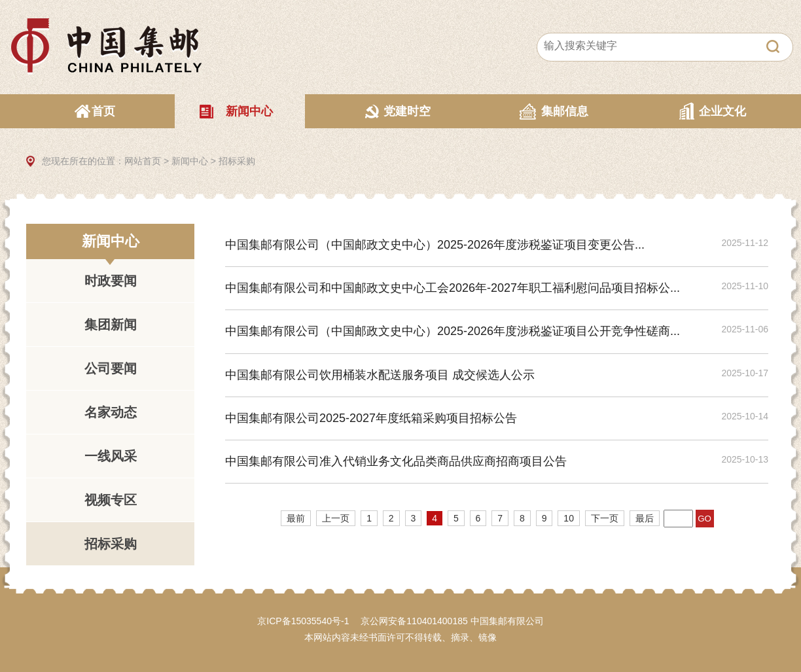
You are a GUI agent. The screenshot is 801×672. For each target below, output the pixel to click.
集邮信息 (565, 111)
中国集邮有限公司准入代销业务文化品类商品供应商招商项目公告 (396, 461)
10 (569, 518)
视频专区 (111, 500)
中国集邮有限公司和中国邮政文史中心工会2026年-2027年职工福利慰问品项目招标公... (453, 288)
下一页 (605, 518)
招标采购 (237, 161)
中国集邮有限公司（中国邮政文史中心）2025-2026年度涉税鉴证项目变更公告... (435, 245)
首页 (103, 111)
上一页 (336, 518)
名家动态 (111, 412)
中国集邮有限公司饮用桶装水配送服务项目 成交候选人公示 (380, 375)
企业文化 (722, 111)
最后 (645, 518)
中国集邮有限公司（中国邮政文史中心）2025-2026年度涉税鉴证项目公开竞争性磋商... (453, 331)
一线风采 (111, 456)
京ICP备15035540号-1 (303, 621)
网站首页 (143, 161)
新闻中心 (249, 111)
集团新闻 (111, 325)
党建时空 (407, 111)
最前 (296, 518)
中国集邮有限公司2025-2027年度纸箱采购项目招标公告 (371, 418)
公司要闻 (111, 368)
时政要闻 (111, 281)
